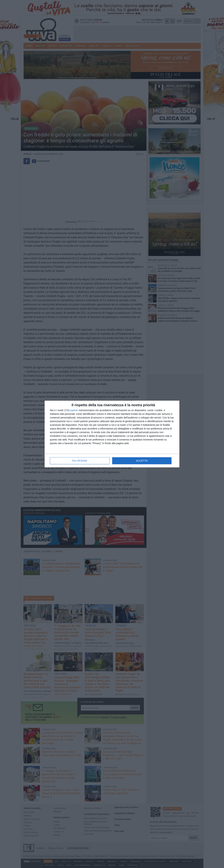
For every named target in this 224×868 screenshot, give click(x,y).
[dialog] (112, 434)
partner (74, 410)
